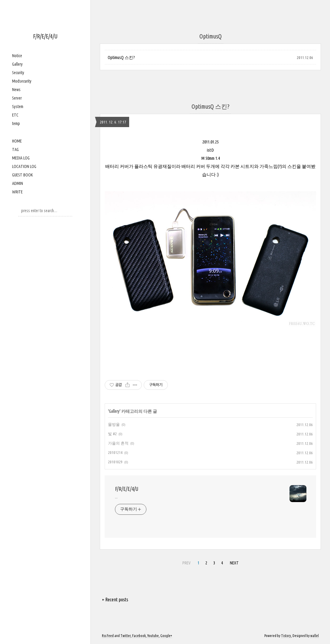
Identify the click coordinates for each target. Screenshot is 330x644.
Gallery (17, 64)
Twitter (126, 636)
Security (18, 73)
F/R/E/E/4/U (45, 36)
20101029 (115, 462)
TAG (15, 149)
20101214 (115, 452)
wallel (315, 636)
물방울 (114, 424)
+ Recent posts (115, 600)
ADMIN (18, 183)
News (16, 90)
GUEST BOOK (23, 175)
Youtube (153, 636)
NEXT (234, 563)
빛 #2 (112, 434)
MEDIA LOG (21, 158)
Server (17, 98)
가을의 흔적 (118, 443)
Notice (17, 56)
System (18, 107)
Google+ (166, 636)
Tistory (286, 636)
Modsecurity (22, 81)
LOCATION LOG (24, 166)
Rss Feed (108, 636)
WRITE (17, 192)
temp (16, 123)
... (116, 497)
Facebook (139, 636)
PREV (186, 563)
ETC (15, 115)
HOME (17, 141)
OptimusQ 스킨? (121, 57)
